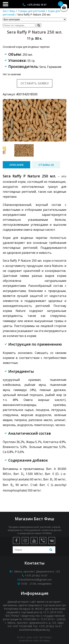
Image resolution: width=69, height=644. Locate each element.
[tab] (16, 165)
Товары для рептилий (31, 11)
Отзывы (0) (46, 165)
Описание (16, 165)
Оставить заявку (35, 83)
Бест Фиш (9, 11)
